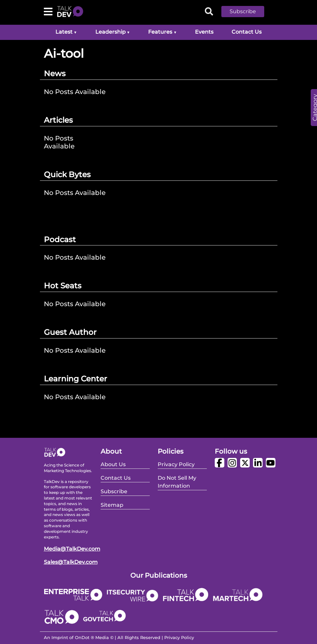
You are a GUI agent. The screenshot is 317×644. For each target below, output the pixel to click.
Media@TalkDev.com (72, 549)
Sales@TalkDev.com (71, 562)
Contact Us (247, 32)
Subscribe (243, 11)
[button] (248, 12)
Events (204, 32)
